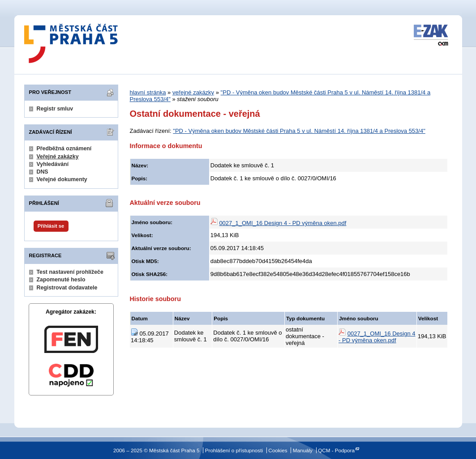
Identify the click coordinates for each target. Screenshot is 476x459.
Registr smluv (55, 109)
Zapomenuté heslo (61, 280)
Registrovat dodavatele (67, 288)
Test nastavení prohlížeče (70, 272)
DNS (43, 172)
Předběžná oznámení (64, 149)
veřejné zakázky (193, 92)
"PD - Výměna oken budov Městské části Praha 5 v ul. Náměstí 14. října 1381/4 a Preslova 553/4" (299, 131)
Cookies (278, 450)
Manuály (303, 450)
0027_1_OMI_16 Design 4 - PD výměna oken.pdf (283, 223)
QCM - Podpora (336, 450)
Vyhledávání (53, 164)
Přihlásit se (51, 226)
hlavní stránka (148, 92)
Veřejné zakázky (58, 157)
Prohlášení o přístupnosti (234, 450)
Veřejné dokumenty (62, 179)
